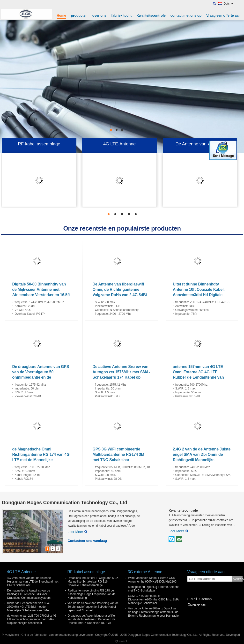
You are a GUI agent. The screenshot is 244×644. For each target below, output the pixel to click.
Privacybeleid (10, 635)
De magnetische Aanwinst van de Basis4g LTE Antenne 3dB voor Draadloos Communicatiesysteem (29, 594)
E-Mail (192, 599)
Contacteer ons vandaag (87, 541)
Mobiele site (197, 605)
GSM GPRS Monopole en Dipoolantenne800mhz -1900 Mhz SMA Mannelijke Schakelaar (153, 599)
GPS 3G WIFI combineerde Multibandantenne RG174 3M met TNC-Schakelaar (118, 454)
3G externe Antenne (145, 572)
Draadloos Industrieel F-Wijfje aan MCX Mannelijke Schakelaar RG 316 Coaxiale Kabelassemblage (93, 582)
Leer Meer (78, 532)
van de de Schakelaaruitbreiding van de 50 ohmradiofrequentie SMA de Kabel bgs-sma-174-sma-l (93, 607)
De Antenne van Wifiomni (200, 144)
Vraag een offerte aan (223, 15)
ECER (123, 641)
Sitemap (205, 599)
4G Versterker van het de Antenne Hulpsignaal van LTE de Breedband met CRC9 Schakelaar (33, 582)
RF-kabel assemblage (39, 144)
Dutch (228, 4)
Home (62, 15)
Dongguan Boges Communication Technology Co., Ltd (65, 502)
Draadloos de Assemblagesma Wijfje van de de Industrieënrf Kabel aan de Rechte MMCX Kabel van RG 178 (92, 619)
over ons (99, 15)
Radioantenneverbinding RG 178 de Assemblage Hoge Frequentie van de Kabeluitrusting (92, 594)
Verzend (238, 579)
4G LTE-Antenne (119, 144)
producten (79, 15)
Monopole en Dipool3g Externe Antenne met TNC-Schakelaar (154, 589)
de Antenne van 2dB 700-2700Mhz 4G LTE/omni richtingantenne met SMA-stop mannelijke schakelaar (32, 619)
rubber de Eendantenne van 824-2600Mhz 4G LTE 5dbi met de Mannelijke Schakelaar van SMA (29, 607)
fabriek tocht (121, 15)
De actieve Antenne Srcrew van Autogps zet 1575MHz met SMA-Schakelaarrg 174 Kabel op (121, 372)
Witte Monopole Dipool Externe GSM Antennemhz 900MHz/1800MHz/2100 (152, 580)
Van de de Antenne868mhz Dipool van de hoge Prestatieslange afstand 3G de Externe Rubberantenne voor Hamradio (153, 612)
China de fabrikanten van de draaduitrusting (49, 635)
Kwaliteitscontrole (151, 15)
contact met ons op (186, 15)
